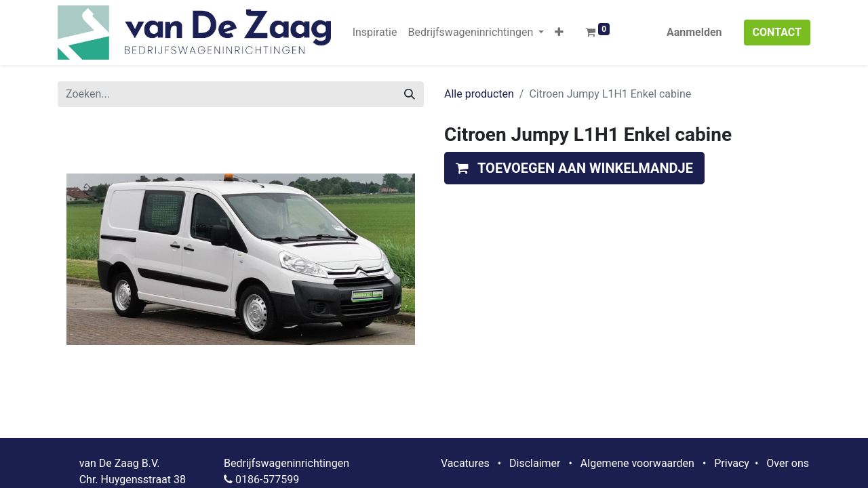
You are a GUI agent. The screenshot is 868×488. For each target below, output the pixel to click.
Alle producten (479, 94)
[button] (559, 33)
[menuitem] (375, 33)
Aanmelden (694, 32)
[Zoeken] (410, 94)
